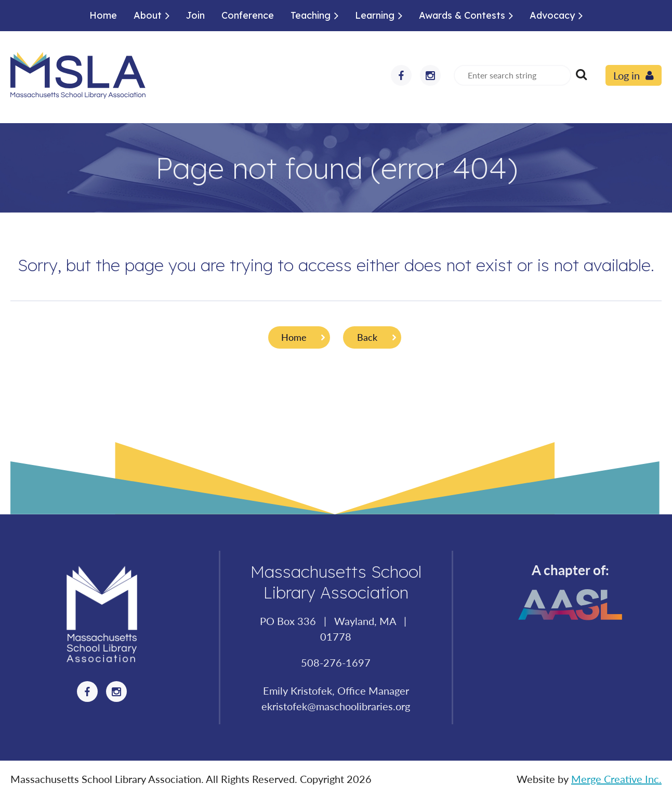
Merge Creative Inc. (616, 779)
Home (294, 337)
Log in (627, 75)
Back (367, 337)
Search (581, 74)
